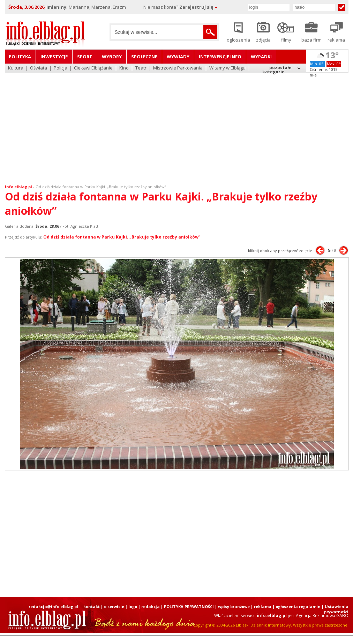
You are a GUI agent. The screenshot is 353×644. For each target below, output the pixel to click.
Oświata (39, 68)
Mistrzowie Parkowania (178, 68)
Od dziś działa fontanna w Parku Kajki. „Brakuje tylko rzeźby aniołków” (101, 187)
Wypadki (261, 57)
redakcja (151, 606)
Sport (85, 57)
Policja (61, 68)
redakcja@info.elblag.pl (53, 606)
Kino (124, 68)
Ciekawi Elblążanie (93, 68)
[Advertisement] (177, 124)
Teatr (141, 68)
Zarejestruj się (198, 7)
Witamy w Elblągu (227, 68)
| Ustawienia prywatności (335, 609)
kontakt (92, 606)
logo (133, 606)
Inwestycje (54, 57)
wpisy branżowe (234, 606)
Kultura (16, 68)
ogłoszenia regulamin (298, 606)
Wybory (112, 57)
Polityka (20, 57)
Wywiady (178, 57)
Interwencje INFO (220, 57)
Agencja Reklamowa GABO (322, 616)
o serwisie (114, 606)
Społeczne (144, 57)
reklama (263, 606)
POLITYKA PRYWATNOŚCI (189, 606)
